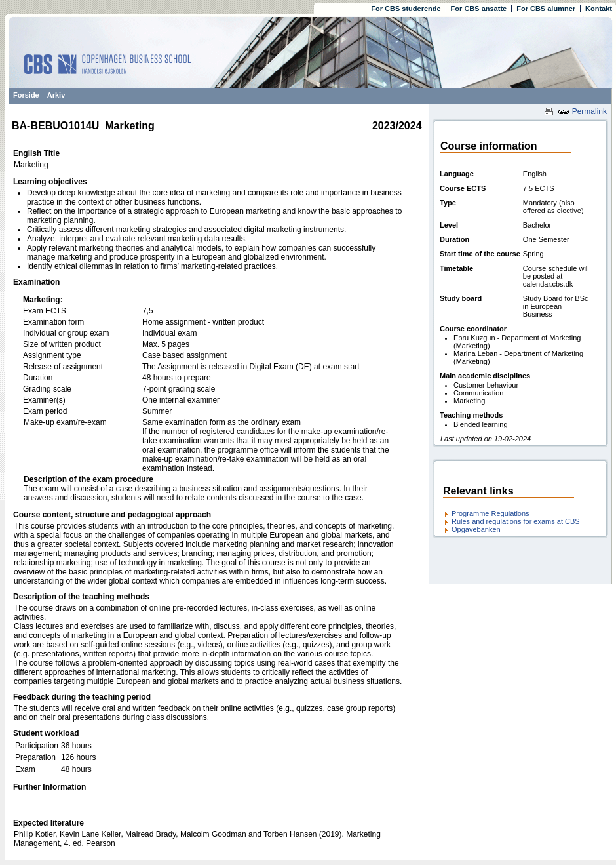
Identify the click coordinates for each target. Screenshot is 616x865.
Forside (26, 95)
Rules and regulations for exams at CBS (516, 521)
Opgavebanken (476, 529)
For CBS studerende (406, 9)
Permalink (582, 111)
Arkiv (56, 95)
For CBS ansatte (479, 9)
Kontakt (599, 9)
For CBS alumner (546, 9)
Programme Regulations (491, 513)
